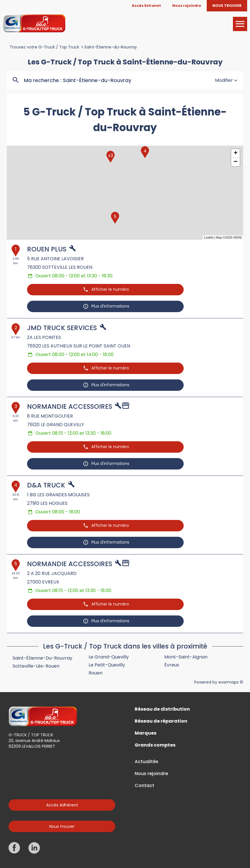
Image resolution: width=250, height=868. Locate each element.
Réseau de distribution (162, 709)
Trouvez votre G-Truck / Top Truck (44, 47)
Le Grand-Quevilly (109, 657)
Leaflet (209, 237)
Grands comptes (155, 745)
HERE (237, 237)
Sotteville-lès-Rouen (36, 666)
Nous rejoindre (151, 774)
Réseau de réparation (161, 721)
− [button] (235, 162)
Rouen (96, 673)
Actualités (146, 762)
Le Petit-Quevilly (107, 665)
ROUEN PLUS (47, 249)
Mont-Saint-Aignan (186, 657)
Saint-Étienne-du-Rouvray (111, 47)
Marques (146, 733)
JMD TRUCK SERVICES (62, 328)
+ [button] (236, 153)
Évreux (172, 665)
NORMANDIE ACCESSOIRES (70, 406)
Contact (145, 786)
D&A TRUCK (46, 485)
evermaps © (231, 682)
